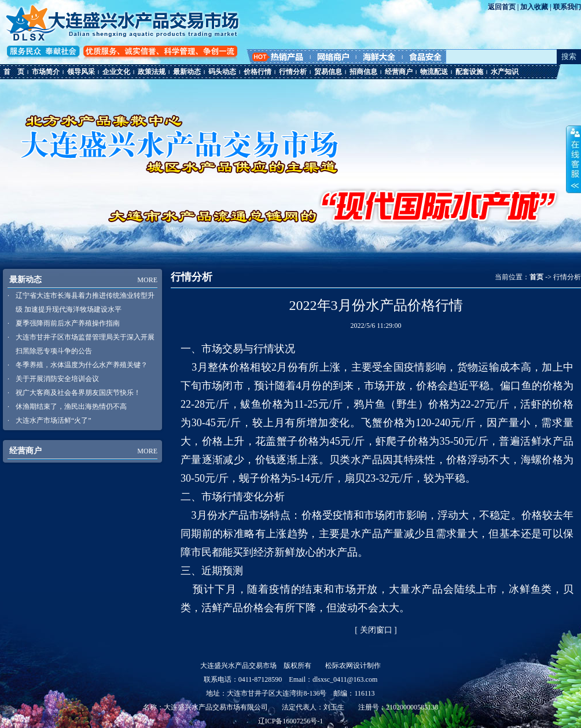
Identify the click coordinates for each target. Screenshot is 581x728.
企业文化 (116, 72)
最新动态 (187, 72)
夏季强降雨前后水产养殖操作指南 (68, 323)
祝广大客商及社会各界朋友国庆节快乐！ (78, 393)
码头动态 (222, 72)
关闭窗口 (376, 630)
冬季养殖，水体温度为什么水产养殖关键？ (82, 365)
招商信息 (363, 72)
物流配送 (434, 72)
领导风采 (81, 72)
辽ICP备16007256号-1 (291, 721)
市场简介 (46, 72)
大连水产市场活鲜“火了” (54, 420)
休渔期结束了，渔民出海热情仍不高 (71, 407)
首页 (536, 277)
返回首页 (502, 7)
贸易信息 (328, 72)
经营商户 (399, 72)
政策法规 (152, 72)
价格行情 (258, 72)
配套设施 (469, 72)
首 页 (14, 72)
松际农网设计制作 (353, 666)
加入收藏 (534, 7)
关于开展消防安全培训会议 (57, 379)
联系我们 (567, 7)
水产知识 (505, 72)
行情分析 (293, 72)
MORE (147, 280)
